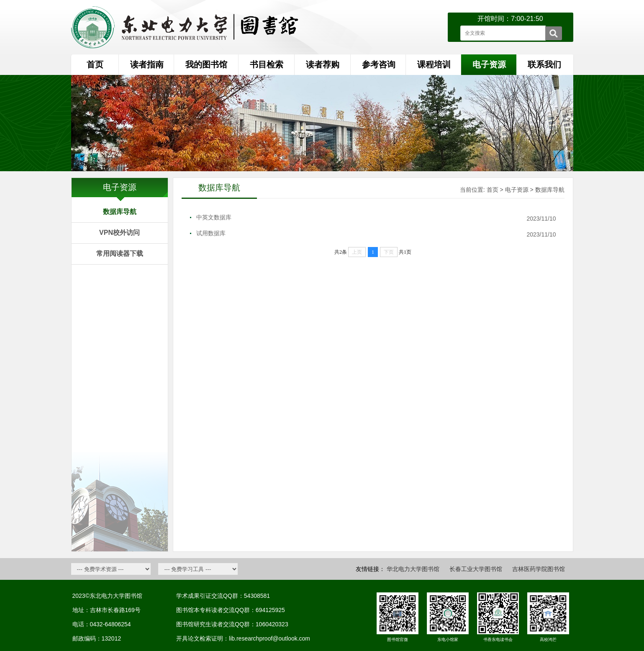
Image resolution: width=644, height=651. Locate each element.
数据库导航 (120, 212)
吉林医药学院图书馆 (539, 569)
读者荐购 (323, 64)
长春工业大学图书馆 (476, 569)
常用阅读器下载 (120, 253)
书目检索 (267, 64)
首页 (95, 64)
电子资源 (517, 190)
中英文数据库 (214, 217)
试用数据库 (211, 233)
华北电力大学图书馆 (413, 569)
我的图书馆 (206, 64)
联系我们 (544, 64)
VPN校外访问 (119, 233)
